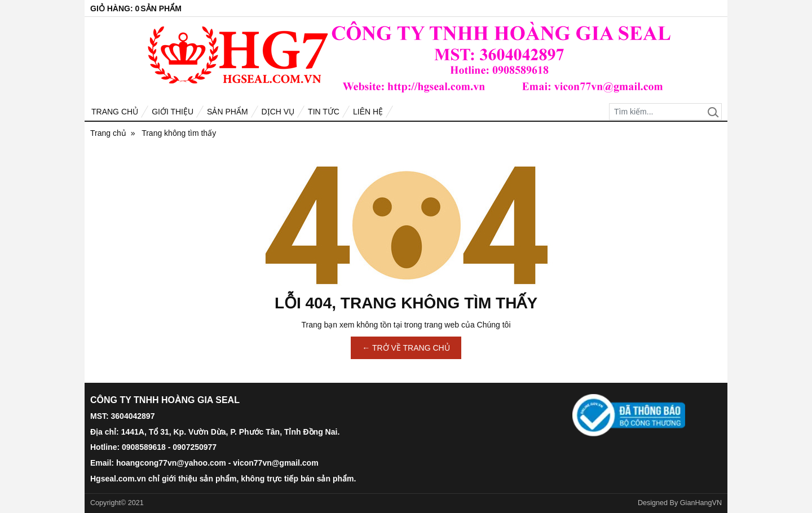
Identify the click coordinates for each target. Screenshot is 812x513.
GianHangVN (701, 503)
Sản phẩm (227, 112)
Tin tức (324, 112)
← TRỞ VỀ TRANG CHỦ (406, 348)
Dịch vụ (278, 112)
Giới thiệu (173, 112)
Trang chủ (115, 112)
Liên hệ (368, 112)
